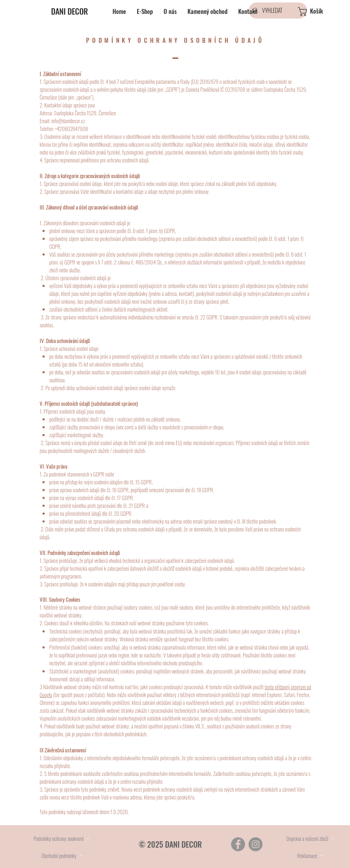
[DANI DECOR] (82, 11)
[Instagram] (256, 844)
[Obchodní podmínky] (62, 856)
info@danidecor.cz (68, 121)
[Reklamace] (310, 856)
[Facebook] (238, 844)
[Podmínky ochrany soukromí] (62, 838)
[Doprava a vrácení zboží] (310, 838)
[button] (319, 12)
